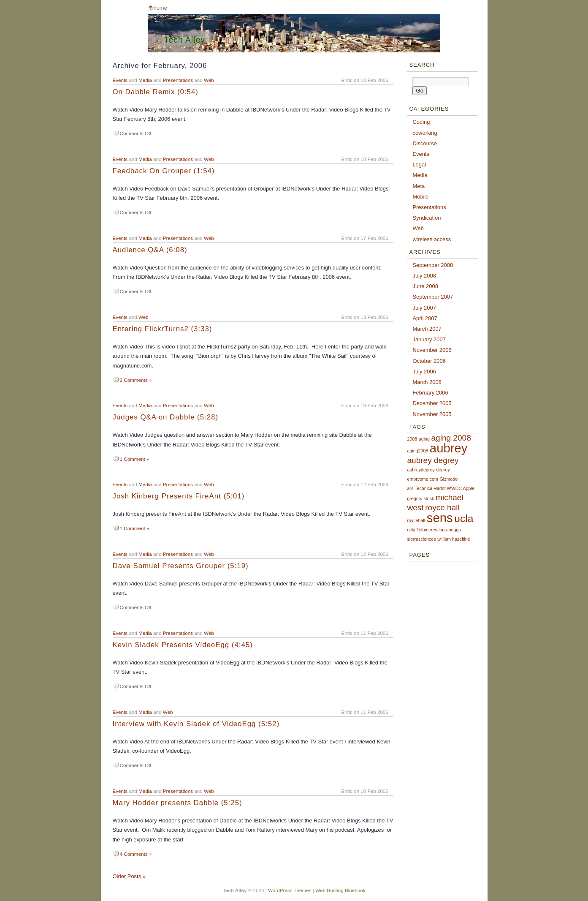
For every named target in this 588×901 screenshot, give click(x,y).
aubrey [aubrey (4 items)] (449, 448)
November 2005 (432, 414)
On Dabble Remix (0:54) (156, 92)
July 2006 (424, 372)
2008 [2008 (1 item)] (412, 439)
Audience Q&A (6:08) (150, 250)
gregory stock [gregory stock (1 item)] (420, 498)
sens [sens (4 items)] (440, 518)
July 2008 (424, 276)
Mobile (420, 197)
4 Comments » (136, 854)
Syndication (427, 218)
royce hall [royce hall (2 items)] (442, 508)
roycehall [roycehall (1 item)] (416, 520)
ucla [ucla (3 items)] (464, 519)
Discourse (425, 143)
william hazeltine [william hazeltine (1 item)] (454, 539)
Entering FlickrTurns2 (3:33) (163, 329)
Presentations (178, 80)
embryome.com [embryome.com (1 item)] (422, 479)
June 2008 (425, 286)
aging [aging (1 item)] (424, 439)
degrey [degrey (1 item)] (443, 470)
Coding (421, 122)
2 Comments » (136, 380)
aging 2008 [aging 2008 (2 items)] (451, 438)
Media (145, 80)
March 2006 (427, 382)
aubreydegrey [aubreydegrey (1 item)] (421, 470)
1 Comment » (135, 459)
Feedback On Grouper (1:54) (164, 171)
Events (120, 80)
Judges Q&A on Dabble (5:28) (166, 417)
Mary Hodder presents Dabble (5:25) (177, 803)
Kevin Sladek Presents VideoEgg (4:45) (183, 645)
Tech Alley (185, 40)
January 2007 (429, 339)
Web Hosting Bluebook (340, 890)
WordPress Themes (290, 890)
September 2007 (433, 297)
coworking (425, 133)
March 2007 (427, 329)
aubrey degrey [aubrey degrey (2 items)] (433, 460)
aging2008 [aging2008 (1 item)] (417, 451)
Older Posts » (129, 876)
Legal (419, 165)
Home (160, 8)
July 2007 (424, 308)
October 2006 (429, 361)
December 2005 (432, 403)
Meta (419, 186)
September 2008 (433, 265)
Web (209, 80)
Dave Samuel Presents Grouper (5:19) (181, 566)
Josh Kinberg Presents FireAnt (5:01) (179, 496)
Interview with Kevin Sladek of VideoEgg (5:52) (196, 724)
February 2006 (430, 393)
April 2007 (425, 318)
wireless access (432, 239)
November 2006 (432, 350)
